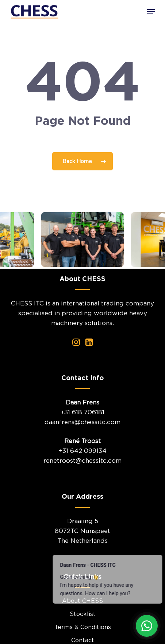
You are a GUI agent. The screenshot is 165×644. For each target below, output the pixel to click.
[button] (151, 12)
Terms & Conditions (83, 627)
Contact (83, 640)
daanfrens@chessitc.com (82, 422)
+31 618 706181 (82, 412)
